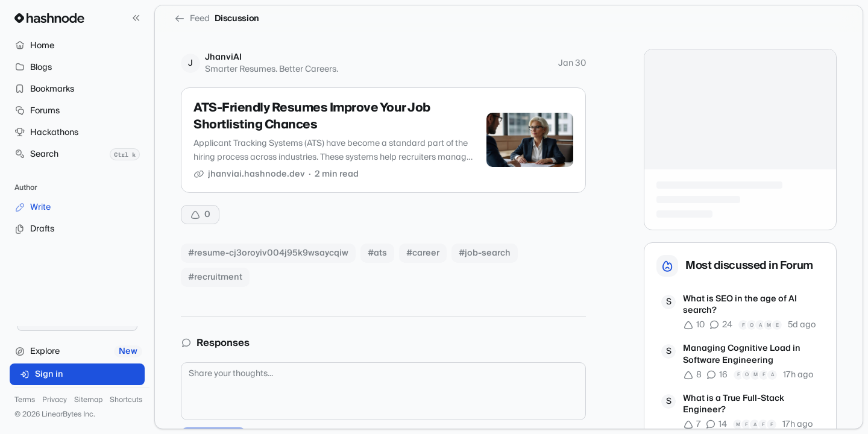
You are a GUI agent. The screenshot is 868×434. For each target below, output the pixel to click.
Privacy (55, 400)
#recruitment (215, 277)
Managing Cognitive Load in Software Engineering (742, 355)
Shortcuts (126, 400)
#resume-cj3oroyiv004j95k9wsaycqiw (268, 253)
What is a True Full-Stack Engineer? (734, 405)
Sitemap (88, 400)
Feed (192, 19)
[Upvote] (200, 215)
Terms (25, 400)
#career (423, 253)
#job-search (485, 253)
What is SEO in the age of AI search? (740, 305)
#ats (377, 253)
